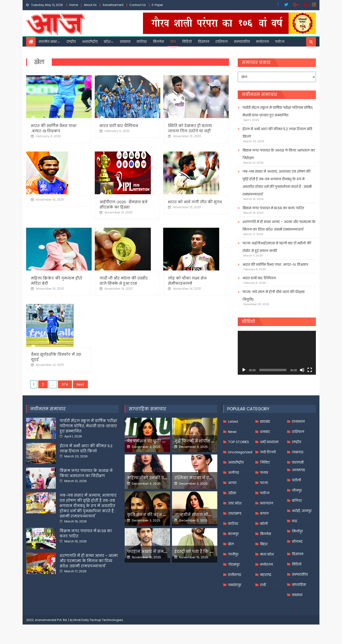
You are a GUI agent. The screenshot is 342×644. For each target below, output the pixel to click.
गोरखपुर (234, 564)
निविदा (265, 462)
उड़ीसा (232, 493)
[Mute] (302, 370)
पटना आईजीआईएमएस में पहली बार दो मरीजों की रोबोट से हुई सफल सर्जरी (277, 247)
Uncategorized (240, 452)
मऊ (295, 521)
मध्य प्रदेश (267, 554)
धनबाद (265, 432)
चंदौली (296, 480)
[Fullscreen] (310, 370)
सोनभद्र (297, 541)
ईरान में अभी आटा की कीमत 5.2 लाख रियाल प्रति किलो (277, 133)
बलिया (297, 501)
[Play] (244, 370)
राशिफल (222, 42)
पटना (264, 483)
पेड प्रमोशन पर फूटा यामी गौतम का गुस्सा (163, 441)
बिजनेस (158, 42)
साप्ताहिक (299, 585)
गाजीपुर (233, 554)
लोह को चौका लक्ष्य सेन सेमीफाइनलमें (187, 281)
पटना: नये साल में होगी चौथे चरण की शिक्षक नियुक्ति (274, 296)
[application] (277, 353)
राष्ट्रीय (71, 42)
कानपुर (233, 534)
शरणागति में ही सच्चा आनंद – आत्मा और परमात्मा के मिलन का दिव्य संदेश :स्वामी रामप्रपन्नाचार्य (279, 226)
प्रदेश (107, 42)
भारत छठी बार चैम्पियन (119, 126)
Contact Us (138, 5)
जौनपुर (297, 490)
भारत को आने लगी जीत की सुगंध (195, 202)
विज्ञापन (204, 42)
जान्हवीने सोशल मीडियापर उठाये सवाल (209, 515)
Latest (233, 421)
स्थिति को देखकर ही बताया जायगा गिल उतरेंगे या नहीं (190, 128)
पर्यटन (280, 42)
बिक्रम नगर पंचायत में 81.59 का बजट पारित (273, 208)
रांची (263, 585)
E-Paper (157, 5)
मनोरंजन (262, 42)
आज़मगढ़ (298, 470)
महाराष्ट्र (266, 575)
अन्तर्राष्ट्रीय (90, 42)
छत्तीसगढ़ (235, 575)
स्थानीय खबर (48, 42)
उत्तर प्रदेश (235, 503)
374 (65, 384)
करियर (142, 42)
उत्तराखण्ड (235, 513)
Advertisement (113, 5)
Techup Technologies (106, 620)
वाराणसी (298, 462)
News (232, 432)
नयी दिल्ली (268, 452)
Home (74, 5)
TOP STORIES (238, 442)
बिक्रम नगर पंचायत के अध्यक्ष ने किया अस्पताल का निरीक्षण (279, 154)
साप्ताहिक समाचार (147, 409)
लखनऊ (298, 452)
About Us (90, 5)
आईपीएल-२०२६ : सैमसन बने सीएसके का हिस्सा (123, 205)
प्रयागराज (267, 503)
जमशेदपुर (235, 585)
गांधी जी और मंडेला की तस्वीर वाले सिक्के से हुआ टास (124, 281)
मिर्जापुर (297, 531)
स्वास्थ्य (125, 42)
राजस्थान (298, 421)
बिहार (264, 544)
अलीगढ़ (233, 473)
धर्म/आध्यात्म (269, 442)
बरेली (264, 524)
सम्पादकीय (242, 42)
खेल (173, 42)
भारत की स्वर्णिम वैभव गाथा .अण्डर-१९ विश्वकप (54, 128)
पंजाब (264, 473)
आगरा (232, 483)
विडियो (187, 42)
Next (80, 384)
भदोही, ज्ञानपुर (302, 511)
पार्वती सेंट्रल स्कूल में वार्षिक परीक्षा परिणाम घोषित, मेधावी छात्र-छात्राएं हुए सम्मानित (278, 111)
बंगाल (264, 513)
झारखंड (265, 421)
